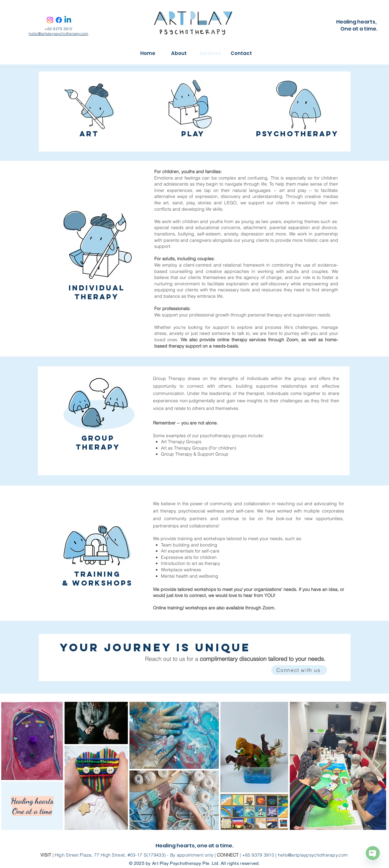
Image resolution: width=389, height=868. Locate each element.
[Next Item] (377, 766)
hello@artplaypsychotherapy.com (58, 34)
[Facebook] (59, 20)
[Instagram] (50, 20)
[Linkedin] (68, 20)
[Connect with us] (299, 670)
